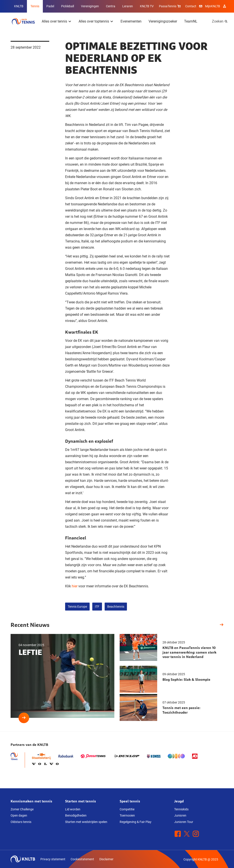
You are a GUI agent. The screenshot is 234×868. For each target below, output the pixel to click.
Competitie (127, 809)
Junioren (180, 815)
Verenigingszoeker (163, 21)
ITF (97, 607)
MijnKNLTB (213, 6)
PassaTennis (170, 6)
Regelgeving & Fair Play (136, 822)
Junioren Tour (184, 822)
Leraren (128, 6)
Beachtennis (116, 607)
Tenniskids (181, 809)
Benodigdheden (76, 815)
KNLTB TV (147, 6)
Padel (50, 6)
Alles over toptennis (94, 21)
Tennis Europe (77, 607)
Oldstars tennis (21, 822)
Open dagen (19, 815)
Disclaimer (106, 859)
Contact (191, 6)
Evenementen (131, 21)
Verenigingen (90, 6)
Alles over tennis (54, 21)
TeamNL (191, 21)
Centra (111, 6)
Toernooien (127, 815)
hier (75, 586)
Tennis (35, 6)
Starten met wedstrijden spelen (86, 822)
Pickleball (68, 6)
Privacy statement (53, 859)
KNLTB (19, 6)
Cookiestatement (82, 859)
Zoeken (218, 21)
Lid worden (73, 809)
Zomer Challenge (22, 809)
